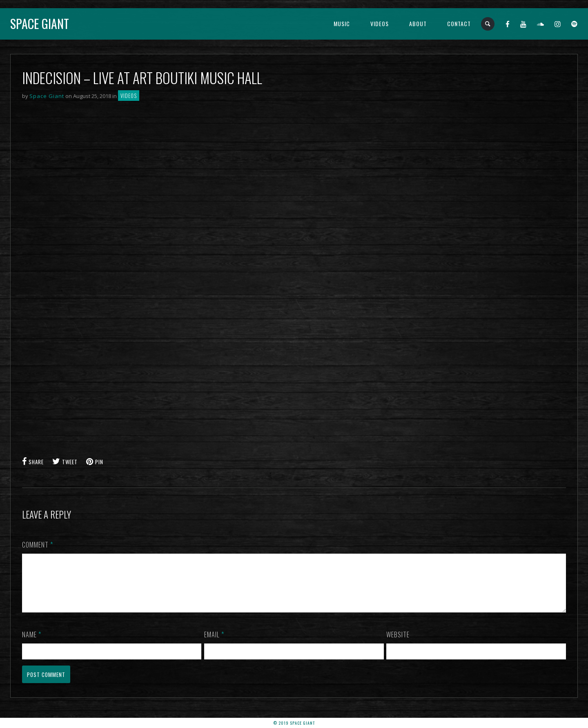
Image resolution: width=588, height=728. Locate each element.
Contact (459, 23)
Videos (380, 23)
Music (342, 23)
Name (32, 644)
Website (398, 644)
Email (214, 644)
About (418, 23)
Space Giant (40, 23)
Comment (38, 545)
